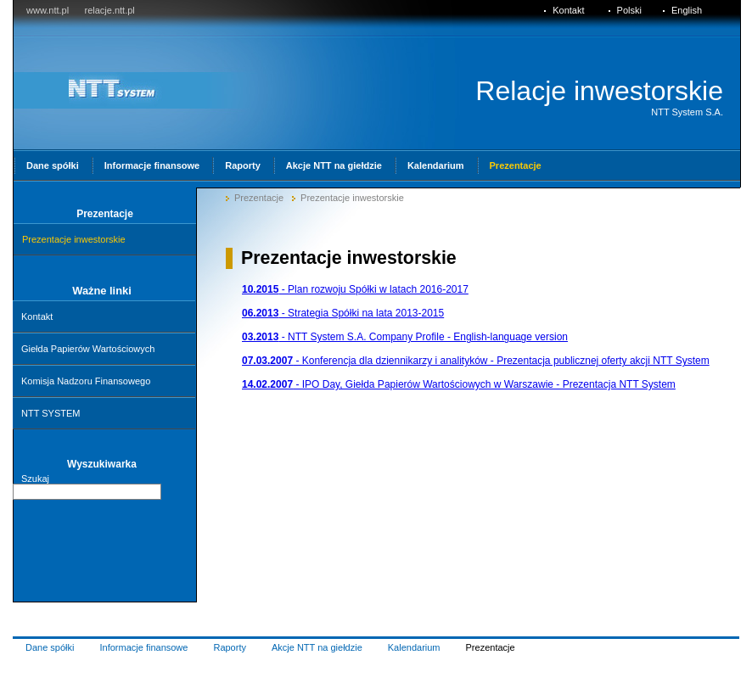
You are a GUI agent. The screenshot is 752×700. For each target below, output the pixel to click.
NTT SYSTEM (51, 413)
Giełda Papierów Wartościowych (88, 349)
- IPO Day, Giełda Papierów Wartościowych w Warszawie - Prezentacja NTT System (459, 384)
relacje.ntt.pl (109, 10)
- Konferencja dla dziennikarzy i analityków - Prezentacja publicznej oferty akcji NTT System (476, 361)
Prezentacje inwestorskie (352, 198)
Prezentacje (259, 198)
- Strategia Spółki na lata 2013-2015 (343, 313)
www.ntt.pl (48, 10)
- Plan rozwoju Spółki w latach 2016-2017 (355, 289)
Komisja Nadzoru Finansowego (86, 381)
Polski (629, 10)
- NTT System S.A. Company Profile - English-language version (405, 337)
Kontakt (37, 316)
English (687, 10)
